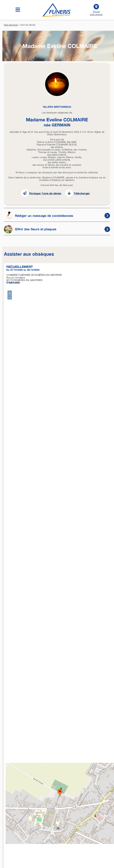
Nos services (11, 25)
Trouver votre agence (96, 9)
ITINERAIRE (13, 283)
